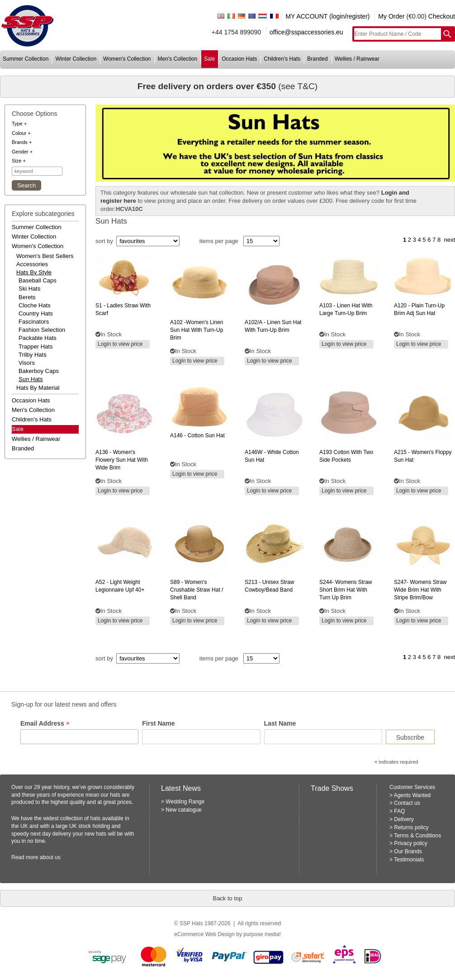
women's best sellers (45, 256)
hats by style (34, 272)
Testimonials (409, 860)
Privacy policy (410, 843)
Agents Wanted (412, 795)
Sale (18, 429)
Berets (27, 297)
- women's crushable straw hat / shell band (197, 590)
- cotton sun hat (197, 435)
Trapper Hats (36, 347)
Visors (27, 363)
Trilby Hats (33, 355)
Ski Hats (29, 289)
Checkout (442, 16)
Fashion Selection (42, 330)
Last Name (280, 723)
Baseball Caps (38, 280)
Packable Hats (38, 338)
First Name (158, 723)
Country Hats (36, 313)
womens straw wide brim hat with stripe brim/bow (420, 590)
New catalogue (183, 810)
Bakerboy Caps (39, 371)
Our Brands (408, 851)
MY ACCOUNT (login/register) (327, 16)
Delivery (404, 819)
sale (209, 59)
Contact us (407, 803)
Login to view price (120, 344)
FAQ (399, 811)
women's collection (127, 59)
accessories (32, 264)
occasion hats (239, 59)
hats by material (38, 388)
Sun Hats (31, 379)
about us (50, 857)
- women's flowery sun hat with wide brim (122, 460)
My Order (391, 16)
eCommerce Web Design (204, 934)
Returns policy (411, 827)
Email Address (45, 724)
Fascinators (34, 322)
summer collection (26, 59)
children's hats (282, 59)
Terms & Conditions (417, 836)
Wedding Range (185, 802)
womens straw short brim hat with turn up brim (346, 590)
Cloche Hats (35, 305)
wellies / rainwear (357, 59)
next (449, 240)
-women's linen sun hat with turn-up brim (197, 330)
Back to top (227, 898)
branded (317, 59)
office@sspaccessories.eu (306, 32)
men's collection (178, 59)
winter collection (76, 59)
